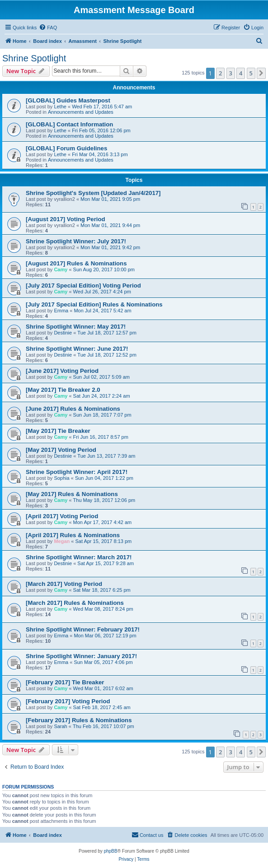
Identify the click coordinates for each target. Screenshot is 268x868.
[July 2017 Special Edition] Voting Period (83, 285)
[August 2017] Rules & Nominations (76, 263)
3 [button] (231, 73)
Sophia (61, 478)
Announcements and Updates (81, 112)
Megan (62, 541)
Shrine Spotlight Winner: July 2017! (76, 241)
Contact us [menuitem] (148, 835)
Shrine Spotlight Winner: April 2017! (77, 472)
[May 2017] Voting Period (61, 450)
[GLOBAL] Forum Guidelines (66, 148)
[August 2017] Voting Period (66, 219)
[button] (261, 73)
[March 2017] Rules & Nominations (75, 603)
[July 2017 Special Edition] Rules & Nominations (94, 304)
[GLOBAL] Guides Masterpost (68, 100)
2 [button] (220, 73)
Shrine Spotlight (34, 58)
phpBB (111, 851)
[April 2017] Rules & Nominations (73, 535)
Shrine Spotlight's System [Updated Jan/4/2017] (93, 193)
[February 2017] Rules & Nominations (79, 720)
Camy (61, 269)
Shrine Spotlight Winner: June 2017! (77, 349)
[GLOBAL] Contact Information (69, 124)
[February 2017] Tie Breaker (65, 682)
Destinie (63, 333)
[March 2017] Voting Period (64, 584)
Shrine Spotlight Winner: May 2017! (76, 327)
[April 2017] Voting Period (62, 516)
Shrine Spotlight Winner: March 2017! (79, 557)
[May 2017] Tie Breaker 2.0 (63, 390)
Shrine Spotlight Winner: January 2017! (81, 656)
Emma (61, 311)
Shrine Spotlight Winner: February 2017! (83, 629)
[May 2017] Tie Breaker (58, 431)
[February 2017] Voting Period (68, 701)
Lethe (60, 107)
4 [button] (241, 73)
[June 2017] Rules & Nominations (73, 409)
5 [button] (251, 73)
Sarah (60, 726)
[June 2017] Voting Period (62, 371)
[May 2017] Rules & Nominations (72, 494)
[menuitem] (48, 28)
